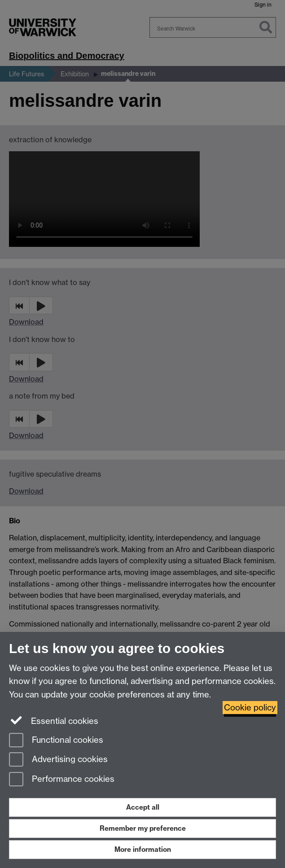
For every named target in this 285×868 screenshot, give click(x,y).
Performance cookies (62, 780)
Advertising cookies (58, 760)
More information (143, 849)
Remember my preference (143, 828)
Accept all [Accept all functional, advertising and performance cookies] (143, 807)
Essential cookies (54, 720)
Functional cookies (56, 741)
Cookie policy (250, 708)
